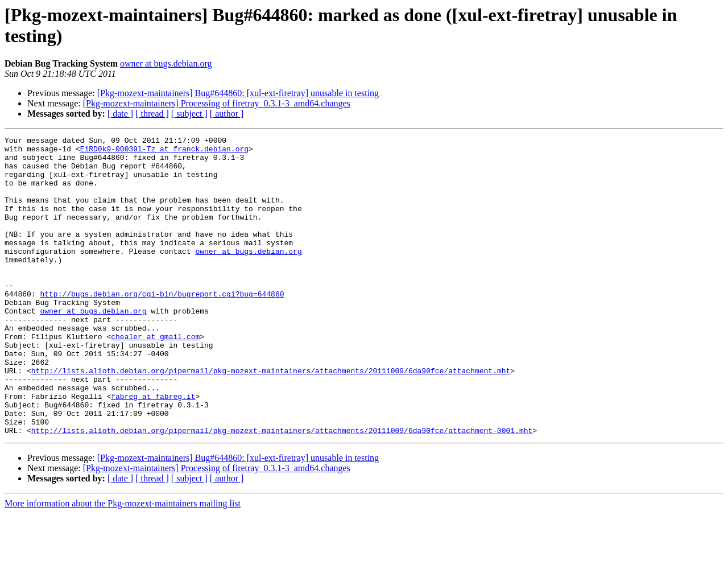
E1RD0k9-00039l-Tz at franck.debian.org (164, 152)
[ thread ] (152, 114)
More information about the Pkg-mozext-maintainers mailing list (123, 563)
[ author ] (227, 114)
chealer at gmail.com (155, 377)
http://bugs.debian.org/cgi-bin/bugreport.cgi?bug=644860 (162, 326)
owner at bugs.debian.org (166, 63)
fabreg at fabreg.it (153, 449)
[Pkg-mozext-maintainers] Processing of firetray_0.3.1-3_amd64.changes (217, 103)
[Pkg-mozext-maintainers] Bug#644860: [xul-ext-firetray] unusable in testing (238, 93)
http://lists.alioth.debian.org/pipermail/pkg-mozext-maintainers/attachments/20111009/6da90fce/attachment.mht (271, 418)
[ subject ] (189, 114)
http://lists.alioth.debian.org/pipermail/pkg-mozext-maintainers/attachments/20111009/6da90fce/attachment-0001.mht (282, 490)
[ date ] (120, 114)
